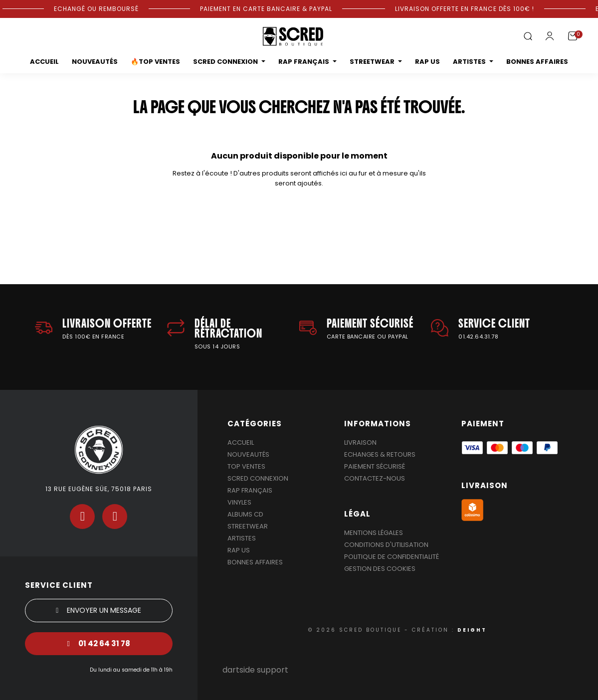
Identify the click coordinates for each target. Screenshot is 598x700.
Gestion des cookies (380, 569)
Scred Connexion (258, 478)
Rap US (239, 550)
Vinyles (239, 502)
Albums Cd (245, 514)
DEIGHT (472, 630)
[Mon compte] (550, 36)
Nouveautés (248, 454)
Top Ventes (246, 466)
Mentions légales (374, 533)
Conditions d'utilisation (386, 545)
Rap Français (250, 490)
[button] (528, 37)
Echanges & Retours (380, 454)
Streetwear (248, 526)
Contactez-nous (375, 478)
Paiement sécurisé (375, 466)
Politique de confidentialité (392, 557)
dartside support (255, 670)
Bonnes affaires (255, 562)
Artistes (242, 538)
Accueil (241, 442)
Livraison (360, 442)
